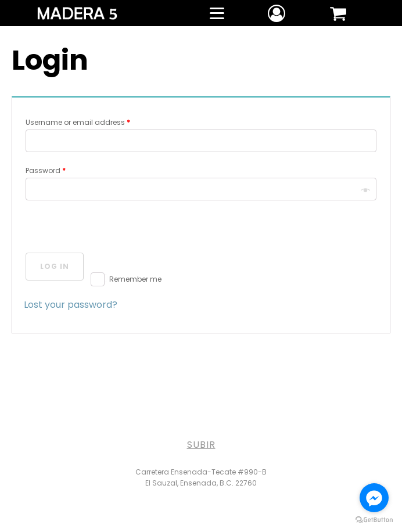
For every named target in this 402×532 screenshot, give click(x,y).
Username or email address (78, 122)
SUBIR (201, 445)
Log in (55, 266)
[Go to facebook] (374, 498)
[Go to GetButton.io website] (374, 520)
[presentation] (112, 228)
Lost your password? (71, 305)
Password (46, 170)
